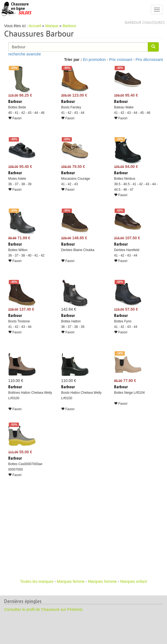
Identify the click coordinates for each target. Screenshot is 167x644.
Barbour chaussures (145, 23)
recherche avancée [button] (25, 54)
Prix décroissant (149, 60)
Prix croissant (121, 60)
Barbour (69, 26)
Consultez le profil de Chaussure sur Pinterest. (44, 609)
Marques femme (71, 581)
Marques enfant (133, 581)
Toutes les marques (37, 581)
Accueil (35, 26)
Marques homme (102, 581)
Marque (52, 26)
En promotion (94, 60)
